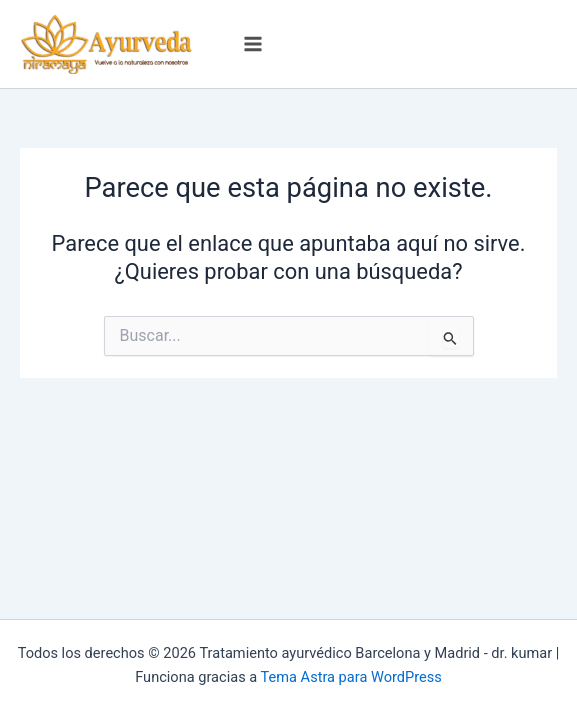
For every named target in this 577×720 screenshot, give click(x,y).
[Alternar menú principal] (253, 44)
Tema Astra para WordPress (351, 677)
